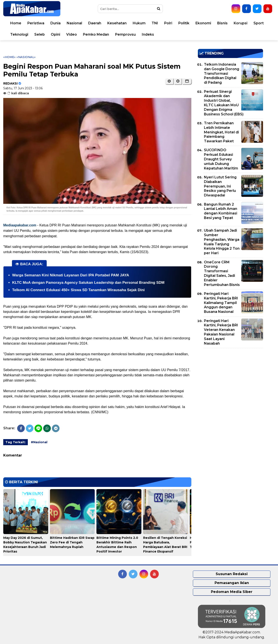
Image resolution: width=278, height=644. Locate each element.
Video (72, 34)
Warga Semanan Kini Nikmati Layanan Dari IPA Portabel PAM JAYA (71, 275)
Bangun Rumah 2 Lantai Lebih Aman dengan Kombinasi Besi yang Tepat (221, 211)
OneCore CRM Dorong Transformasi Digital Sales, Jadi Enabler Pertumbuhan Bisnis (222, 273)
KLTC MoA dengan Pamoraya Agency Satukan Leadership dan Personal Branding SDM (88, 283)
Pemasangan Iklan (232, 583)
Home (16, 23)
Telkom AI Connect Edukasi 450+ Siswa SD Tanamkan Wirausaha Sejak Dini (78, 290)
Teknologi (19, 34)
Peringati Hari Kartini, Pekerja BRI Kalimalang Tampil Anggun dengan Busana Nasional (221, 303)
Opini (55, 34)
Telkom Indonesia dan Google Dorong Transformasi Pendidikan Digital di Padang (222, 73)
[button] (187, 81)
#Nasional (39, 442)
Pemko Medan (96, 34)
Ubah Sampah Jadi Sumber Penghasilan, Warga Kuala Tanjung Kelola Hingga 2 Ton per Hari (222, 242)
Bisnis (222, 23)
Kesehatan (117, 23)
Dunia (55, 23)
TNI (155, 23)
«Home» (9, 57)
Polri (168, 23)
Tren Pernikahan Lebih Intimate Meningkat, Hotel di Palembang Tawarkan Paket (221, 132)
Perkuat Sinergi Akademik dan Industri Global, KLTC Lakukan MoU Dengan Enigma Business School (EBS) (224, 103)
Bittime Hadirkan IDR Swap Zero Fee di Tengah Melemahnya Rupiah (72, 542)
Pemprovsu (125, 34)
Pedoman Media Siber (232, 592)
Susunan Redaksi (232, 574)
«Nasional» (26, 57)
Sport (259, 23)
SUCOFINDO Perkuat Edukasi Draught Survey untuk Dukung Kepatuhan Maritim (221, 159)
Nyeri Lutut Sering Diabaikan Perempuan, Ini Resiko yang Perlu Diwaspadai (220, 186)
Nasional (74, 23)
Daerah (95, 23)
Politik (184, 23)
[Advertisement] (230, 382)
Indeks (148, 34)
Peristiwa (36, 23)
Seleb (40, 34)
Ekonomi (203, 23)
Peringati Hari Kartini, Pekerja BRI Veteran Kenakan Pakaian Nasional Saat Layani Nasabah (221, 332)
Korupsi (241, 23)
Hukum (139, 23)
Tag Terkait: (16, 442)
